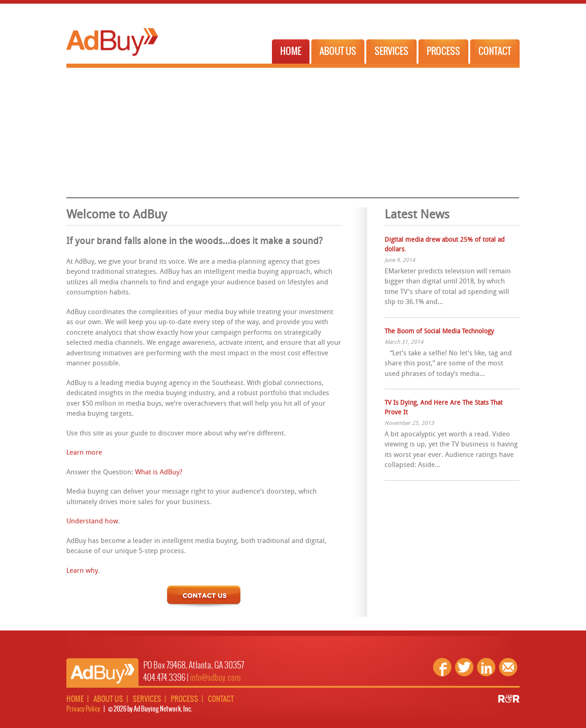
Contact (495, 52)
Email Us (508, 667)
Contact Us (204, 597)
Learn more (84, 453)
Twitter (464, 667)
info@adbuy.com (215, 678)
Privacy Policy (83, 709)
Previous (76, 130)
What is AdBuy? (159, 473)
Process (443, 52)
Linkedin (486, 667)
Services (391, 52)
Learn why (82, 571)
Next (510, 130)
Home (291, 52)
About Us (338, 52)
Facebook (442, 667)
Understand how (92, 522)
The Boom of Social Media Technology (439, 332)
